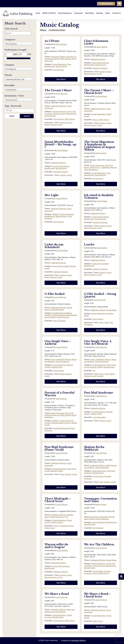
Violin (101, 323)
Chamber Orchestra (100, 68)
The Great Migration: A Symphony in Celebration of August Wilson (100, 146)
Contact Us (116, 13)
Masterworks (50, 66)
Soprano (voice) (105, 72)
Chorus (95, 120)
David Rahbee (102, 47)
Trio (94, 371)
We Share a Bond (57, 594)
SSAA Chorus (70, 119)
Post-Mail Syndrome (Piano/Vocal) (59, 448)
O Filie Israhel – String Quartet (100, 295)
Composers (78, 13)
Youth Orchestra (63, 317)
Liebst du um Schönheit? (54, 246)
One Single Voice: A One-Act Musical (98, 343)
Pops (69, 64)
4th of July (109, 165)
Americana (55, 57)
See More (61, 79)
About (108, 13)
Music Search (106, 4)
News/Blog (89, 13)
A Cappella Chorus (66, 526)
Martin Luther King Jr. (68, 57)
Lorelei (90, 245)
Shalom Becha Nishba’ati (94, 448)
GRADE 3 (48, 315)
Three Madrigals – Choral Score (58, 500)
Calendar (99, 13)
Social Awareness (65, 13)
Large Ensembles (99, 417)
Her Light (52, 195)
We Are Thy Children (99, 544)
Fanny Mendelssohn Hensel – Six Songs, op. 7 (61, 144)
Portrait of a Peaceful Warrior (60, 394)
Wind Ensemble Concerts (61, 423)
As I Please (52, 41)
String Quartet (98, 319)
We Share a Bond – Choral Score (97, 595)
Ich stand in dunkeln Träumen (99, 196)
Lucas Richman (62, 94)
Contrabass (88, 325)
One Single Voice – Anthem (58, 343)
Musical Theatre (96, 367)
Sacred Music (111, 310)
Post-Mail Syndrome (99, 393)
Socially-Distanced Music (62, 313)
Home (38, 13)
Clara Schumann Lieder (96, 42)
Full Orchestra (58, 70)
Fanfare (48, 423)
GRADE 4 (56, 214)
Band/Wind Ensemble (61, 428)
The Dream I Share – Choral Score (99, 92)
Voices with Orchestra (100, 63)
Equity (93, 165)
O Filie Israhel (55, 294)
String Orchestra (59, 321)
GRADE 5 (56, 421)
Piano (101, 374)
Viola (106, 323)
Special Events (61, 66)
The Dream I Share (58, 90)
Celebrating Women (52, 59)
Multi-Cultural (66, 59)
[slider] (5, 58)
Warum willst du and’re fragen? (56, 546)
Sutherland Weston (78, 641)
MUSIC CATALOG (49, 13)
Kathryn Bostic (61, 44)
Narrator (100, 376)
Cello (111, 323)
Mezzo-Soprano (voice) (93, 74)
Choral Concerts (59, 114)
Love (66, 517)
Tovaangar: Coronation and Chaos (101, 500)
